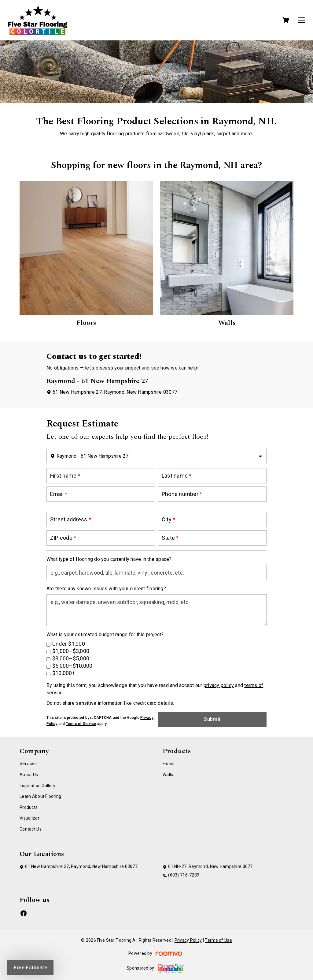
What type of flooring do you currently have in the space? (109, 559)
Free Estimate (30, 968)
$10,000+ (64, 673)
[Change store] (156, 456)
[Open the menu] (302, 20)
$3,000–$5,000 (71, 658)
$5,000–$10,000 (72, 666)
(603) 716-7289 (184, 875)
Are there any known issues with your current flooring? (106, 589)
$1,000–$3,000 (71, 651)
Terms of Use (218, 940)
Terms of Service (81, 724)
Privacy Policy (188, 940)
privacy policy (219, 685)
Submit (212, 719)
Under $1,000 (69, 644)
